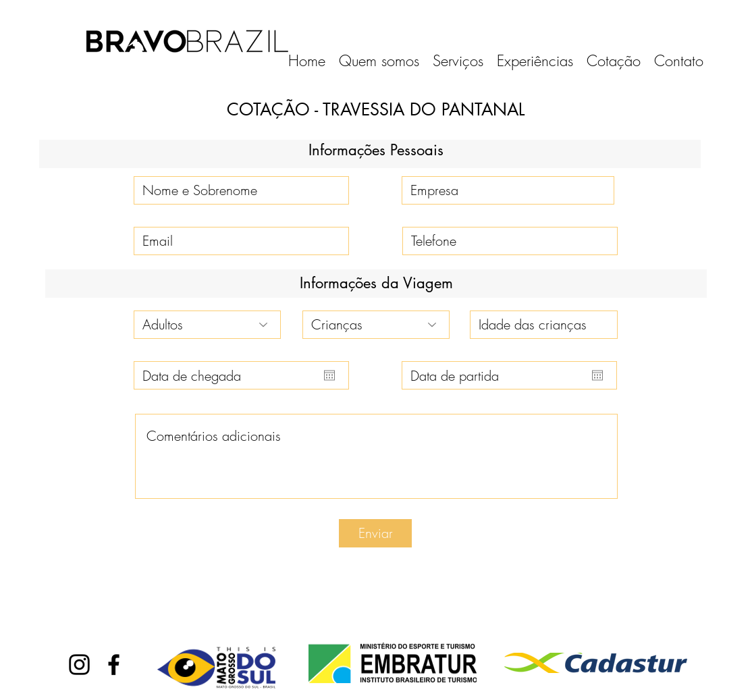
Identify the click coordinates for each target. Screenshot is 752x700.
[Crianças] (376, 325)
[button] (458, 61)
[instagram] (79, 665)
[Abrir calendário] (329, 375)
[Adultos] (207, 325)
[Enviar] (375, 533)
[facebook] (114, 665)
